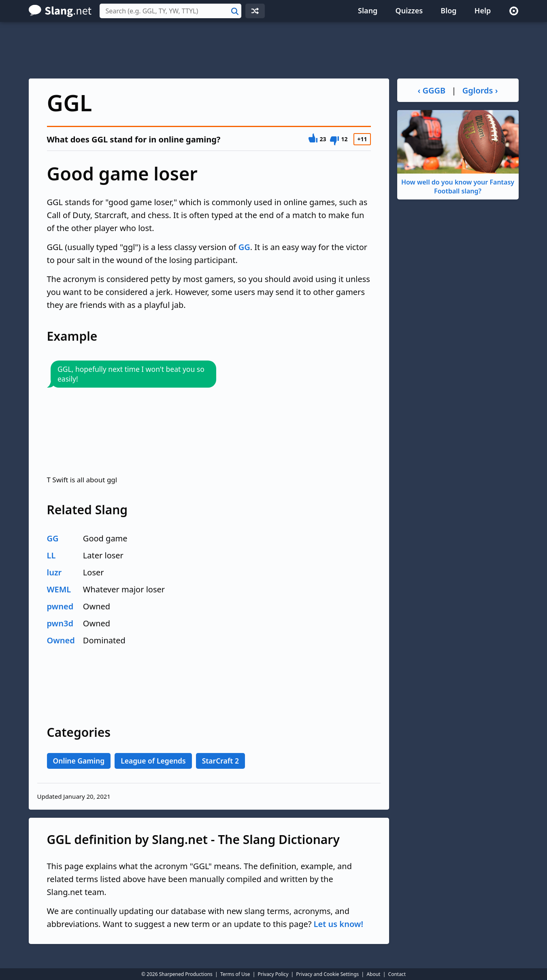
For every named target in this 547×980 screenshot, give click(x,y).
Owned (61, 640)
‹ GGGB (431, 90)
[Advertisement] (274, 50)
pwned (60, 606)
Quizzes (409, 11)
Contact (397, 974)
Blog (448, 11)
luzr (54, 572)
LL (51, 555)
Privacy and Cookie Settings (327, 974)
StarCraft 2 (220, 761)
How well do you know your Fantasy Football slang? (458, 153)
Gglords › (480, 90)
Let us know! (338, 924)
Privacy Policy (273, 974)
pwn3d (60, 623)
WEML (59, 589)
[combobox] (170, 11)
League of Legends (153, 761)
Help (483, 11)
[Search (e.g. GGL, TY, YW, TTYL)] (170, 11)
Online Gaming (79, 761)
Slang (368, 11)
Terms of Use (235, 974)
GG (244, 247)
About (373, 974)
